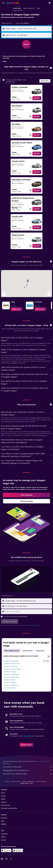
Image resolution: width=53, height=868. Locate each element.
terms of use (26, 625)
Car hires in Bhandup (10, 683)
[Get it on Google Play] (6, 850)
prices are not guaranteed (43, 761)
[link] (37, 98)
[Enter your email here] (28, 612)
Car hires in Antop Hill (10, 666)
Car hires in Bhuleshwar (11, 685)
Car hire (7, 781)
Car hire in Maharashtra (28, 781)
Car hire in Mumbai (41, 781)
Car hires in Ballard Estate (11, 677)
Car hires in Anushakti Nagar (12, 669)
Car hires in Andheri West (11, 664)
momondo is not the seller (27, 767)
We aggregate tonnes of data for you (27, 770)
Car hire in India (15, 781)
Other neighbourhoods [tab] (12, 651)
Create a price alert (28, 736)
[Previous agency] (4, 294)
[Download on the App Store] (18, 850)
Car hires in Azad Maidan (11, 674)
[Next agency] (49, 294)
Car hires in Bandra (9, 680)
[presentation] (49, 656)
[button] (3, 3)
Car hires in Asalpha (10, 672)
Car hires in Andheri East (11, 661)
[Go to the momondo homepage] (13, 3)
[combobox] (7, 23)
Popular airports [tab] (28, 651)
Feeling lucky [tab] (40, 651)
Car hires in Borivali (10, 688)
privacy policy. (35, 625)
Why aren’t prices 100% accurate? (27, 774)
